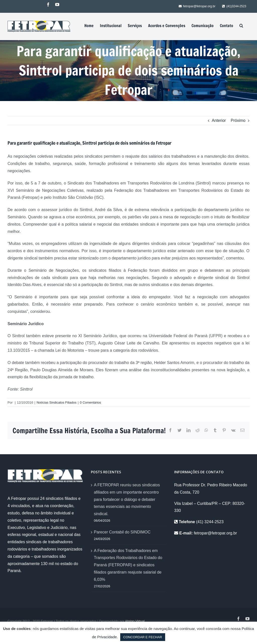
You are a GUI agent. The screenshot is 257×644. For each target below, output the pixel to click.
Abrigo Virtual (135, 621)
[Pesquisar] (241, 26)
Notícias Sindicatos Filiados (57, 402)
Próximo (238, 120)
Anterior (219, 120)
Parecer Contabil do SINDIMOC (122, 532)
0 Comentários (90, 402)
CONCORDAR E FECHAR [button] (143, 637)
